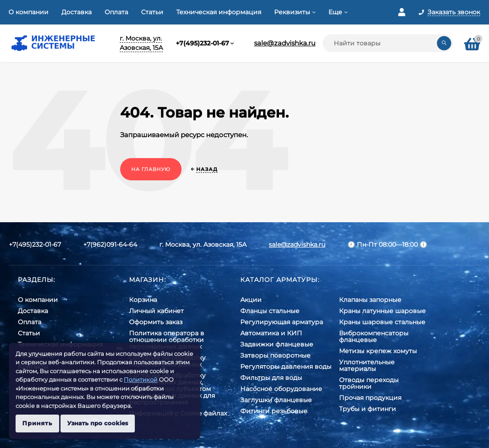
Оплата (116, 12)
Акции (251, 300)
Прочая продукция (370, 398)
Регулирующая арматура (282, 322)
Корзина (143, 300)
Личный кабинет (156, 311)
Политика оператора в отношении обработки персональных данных (167, 340)
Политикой (141, 379)
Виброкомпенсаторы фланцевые (374, 336)
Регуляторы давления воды (286, 367)
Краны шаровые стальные (382, 322)
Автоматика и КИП (271, 333)
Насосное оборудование (281, 389)
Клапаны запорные (370, 300)
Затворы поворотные (275, 355)
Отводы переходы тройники (369, 383)
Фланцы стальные (270, 311)
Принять (37, 423)
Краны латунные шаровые (382, 311)
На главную (151, 169)
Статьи (152, 12)
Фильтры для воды (271, 378)
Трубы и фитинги (368, 409)
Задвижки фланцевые (277, 344)
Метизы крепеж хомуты (378, 351)
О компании (28, 12)
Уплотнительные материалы (367, 365)
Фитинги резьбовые (274, 411)
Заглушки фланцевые (276, 400)
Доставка (77, 12)
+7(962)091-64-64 (110, 244)
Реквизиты (292, 12)
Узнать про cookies (98, 423)
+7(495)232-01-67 (202, 43)
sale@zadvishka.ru (285, 43)
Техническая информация (219, 12)
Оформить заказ (156, 322)
